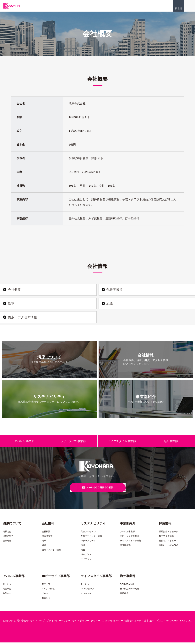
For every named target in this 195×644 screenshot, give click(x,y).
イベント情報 (48, 590)
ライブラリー (87, 560)
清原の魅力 (8, 538)
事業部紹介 (128, 525)
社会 (83, 551)
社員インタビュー (167, 542)
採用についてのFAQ (168, 547)
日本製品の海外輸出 (130, 590)
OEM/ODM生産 (127, 586)
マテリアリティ (88, 542)
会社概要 (46, 533)
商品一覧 (7, 590)
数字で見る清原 (166, 538)
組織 (44, 547)
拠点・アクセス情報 (51, 551)
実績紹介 (124, 595)
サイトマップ (38, 622)
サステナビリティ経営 (91, 538)
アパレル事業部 (127, 533)
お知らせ (7, 595)
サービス (7, 586)
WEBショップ (87, 590)
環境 (83, 547)
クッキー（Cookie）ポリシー (107, 622)
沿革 (44, 542)
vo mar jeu (86, 595)
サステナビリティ (93, 525)
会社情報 (48, 525)
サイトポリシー (81, 622)
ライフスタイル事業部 (131, 542)
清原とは (7, 533)
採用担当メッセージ (168, 533)
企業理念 (7, 542)
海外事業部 (125, 547)
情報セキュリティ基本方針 (139, 622)
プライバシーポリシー (59, 622)
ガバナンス (86, 556)
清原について (12, 525)
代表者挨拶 (47, 538)
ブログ (45, 595)
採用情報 (165, 525)
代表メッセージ (88, 533)
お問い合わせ (21, 622)
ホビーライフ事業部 (130, 538)
